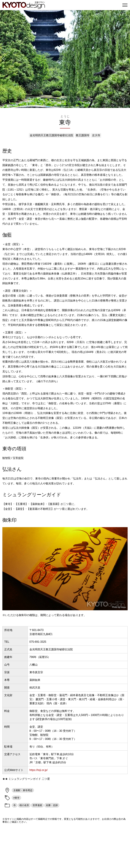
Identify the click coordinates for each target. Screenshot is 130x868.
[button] (3, 59)
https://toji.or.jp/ (39, 770)
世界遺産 (37, 805)
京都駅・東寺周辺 (23, 790)
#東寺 (16, 798)
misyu (123, 607)
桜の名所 (24, 805)
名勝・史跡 (52, 805)
